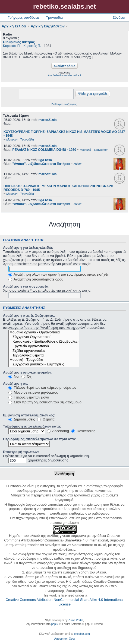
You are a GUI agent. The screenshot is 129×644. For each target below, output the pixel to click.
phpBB (55, 624)
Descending (84, 431)
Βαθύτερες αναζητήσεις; (64, 104)
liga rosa (45, 160)
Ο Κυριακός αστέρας (19, 42)
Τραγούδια (54, 17)
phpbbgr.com (82, 634)
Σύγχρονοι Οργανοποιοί (44, 337)
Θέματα (46, 419)
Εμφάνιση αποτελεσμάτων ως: (29, 415)
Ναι (14, 376)
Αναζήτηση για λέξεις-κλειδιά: (28, 248)
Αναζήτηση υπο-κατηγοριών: (28, 372)
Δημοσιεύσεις (22, 419)
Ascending (58, 431)
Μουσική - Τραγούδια (44, 360)
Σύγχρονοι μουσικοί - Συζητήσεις (44, 364)
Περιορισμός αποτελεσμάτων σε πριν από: (40, 439)
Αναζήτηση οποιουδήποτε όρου (36, 279)
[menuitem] (60, 639)
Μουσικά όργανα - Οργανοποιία (44, 332)
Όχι (27, 376)
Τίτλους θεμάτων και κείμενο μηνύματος (42, 388)
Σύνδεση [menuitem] (119, 17)
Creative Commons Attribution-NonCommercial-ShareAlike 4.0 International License (64, 602)
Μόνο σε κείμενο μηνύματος (33, 392)
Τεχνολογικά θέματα (44, 356)
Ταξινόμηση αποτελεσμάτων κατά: (32, 426)
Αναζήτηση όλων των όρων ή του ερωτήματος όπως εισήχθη (59, 274)
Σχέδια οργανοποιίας (44, 351)
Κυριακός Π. (12, 46)
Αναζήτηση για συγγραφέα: (26, 286)
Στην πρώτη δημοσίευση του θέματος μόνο (45, 402)
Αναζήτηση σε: (16, 383)
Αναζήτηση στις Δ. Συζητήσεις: (29, 315)
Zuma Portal (75, 620)
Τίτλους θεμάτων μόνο (29, 397)
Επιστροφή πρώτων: (21, 452)
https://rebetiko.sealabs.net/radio (64, 75)
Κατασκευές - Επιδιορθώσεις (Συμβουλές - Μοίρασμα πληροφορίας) (44, 342)
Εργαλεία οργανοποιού (44, 346)
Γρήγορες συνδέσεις (24, 17)
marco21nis (48, 120)
